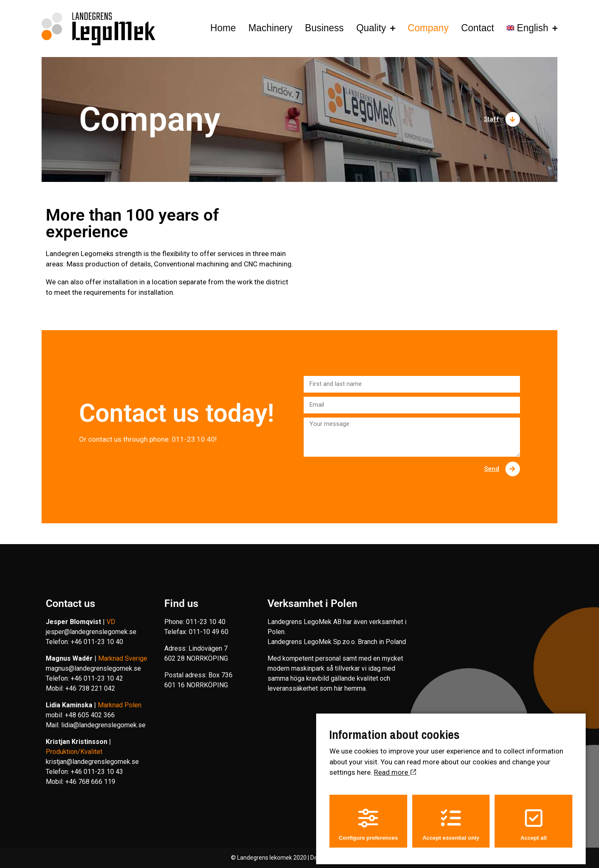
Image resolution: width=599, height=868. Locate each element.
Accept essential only (451, 820)
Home (223, 28)
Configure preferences (368, 820)
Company (424, 28)
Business (324, 28)
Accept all (533, 820)
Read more (395, 769)
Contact (477, 28)
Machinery (270, 28)
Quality (371, 28)
